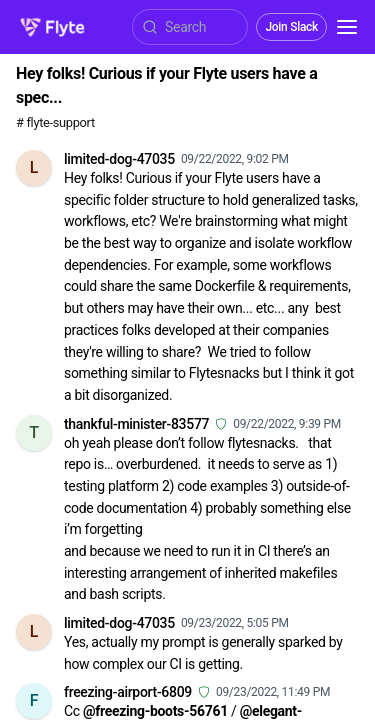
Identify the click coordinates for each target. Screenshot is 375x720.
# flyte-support (55, 122)
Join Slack (291, 27)
